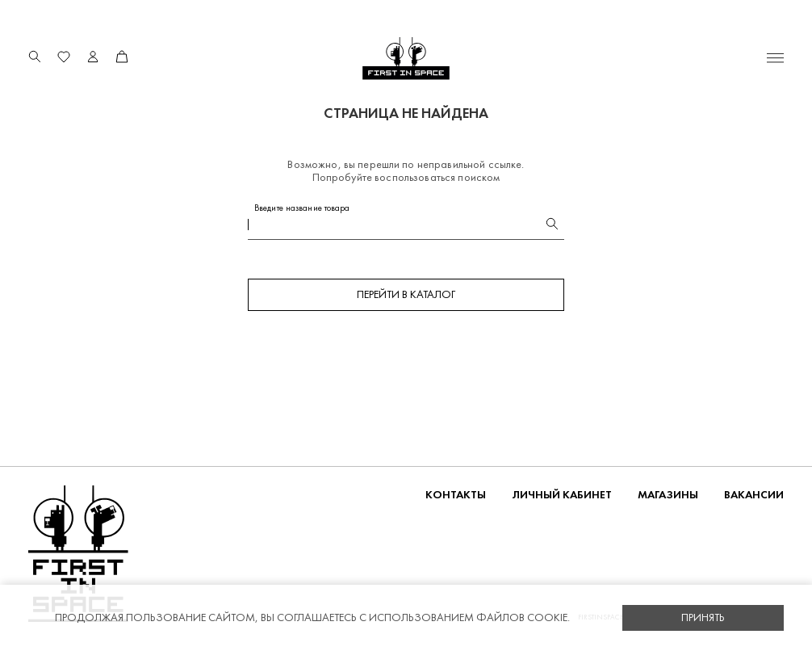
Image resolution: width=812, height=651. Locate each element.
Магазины (668, 495)
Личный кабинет (562, 495)
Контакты (456, 495)
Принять (703, 617)
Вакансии (754, 495)
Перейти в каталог (406, 294)
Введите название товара (302, 208)
